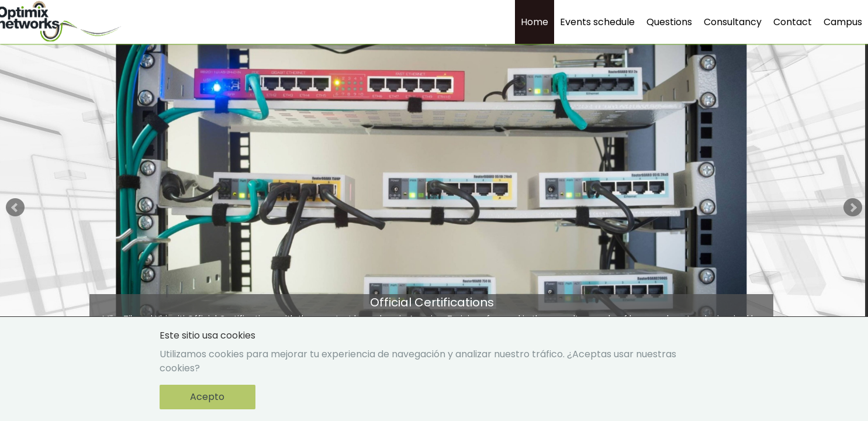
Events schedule (597, 22)
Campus (843, 22)
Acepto (207, 397)
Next (853, 208)
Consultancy (733, 22)
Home (535, 22)
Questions (669, 22)
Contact (793, 22)
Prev (15, 208)
